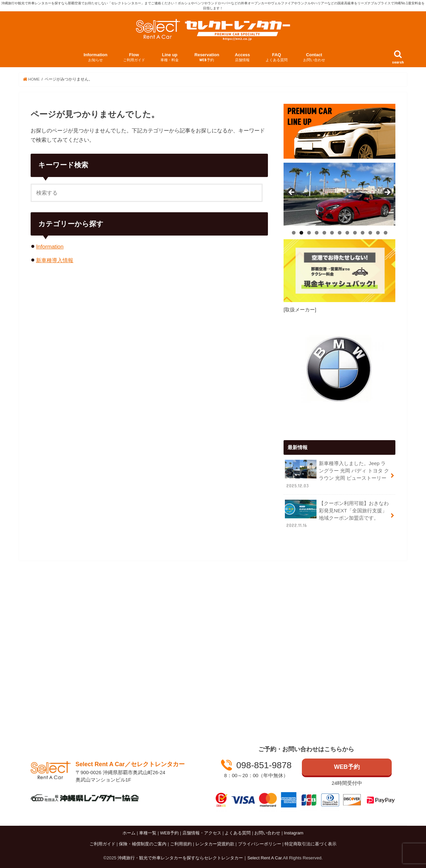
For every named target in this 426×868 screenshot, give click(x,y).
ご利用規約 (181, 844)
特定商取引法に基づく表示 (311, 844)
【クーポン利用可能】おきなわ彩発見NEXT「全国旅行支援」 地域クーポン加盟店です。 (337, 514)
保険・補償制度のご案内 (143, 844)
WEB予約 (347, 767)
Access (243, 57)
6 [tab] (332, 232)
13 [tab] (386, 232)
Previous (292, 192)
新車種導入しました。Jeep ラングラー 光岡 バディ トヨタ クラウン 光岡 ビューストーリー (337, 474)
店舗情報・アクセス (202, 833)
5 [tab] (324, 232)
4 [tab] (317, 232)
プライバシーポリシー (260, 844)
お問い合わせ (267, 833)
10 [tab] (363, 232)
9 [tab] (355, 232)
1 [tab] (294, 232)
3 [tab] (309, 232)
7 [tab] (340, 232)
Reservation (207, 57)
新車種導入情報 (55, 260)
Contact (314, 57)
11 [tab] (370, 232)
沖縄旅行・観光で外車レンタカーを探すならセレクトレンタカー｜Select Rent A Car (200, 858)
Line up (170, 57)
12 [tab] (378, 232)
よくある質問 (238, 833)
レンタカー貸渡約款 (215, 844)
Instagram (294, 833)
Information (96, 57)
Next (387, 192)
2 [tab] (301, 232)
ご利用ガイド (103, 844)
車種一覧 (148, 833)
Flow (134, 57)
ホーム (129, 833)
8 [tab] (347, 232)
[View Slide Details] (339, 194)
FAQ (277, 57)
